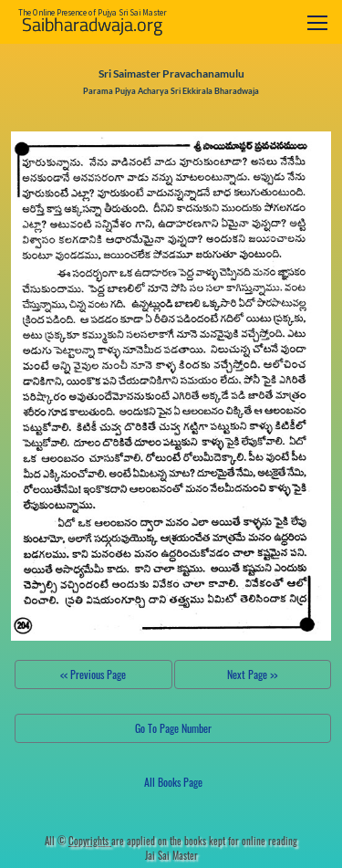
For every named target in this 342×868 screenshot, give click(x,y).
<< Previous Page (93, 674)
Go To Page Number (173, 728)
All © (78, 841)
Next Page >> (252, 674)
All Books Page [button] (173, 782)
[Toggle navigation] (317, 22)
